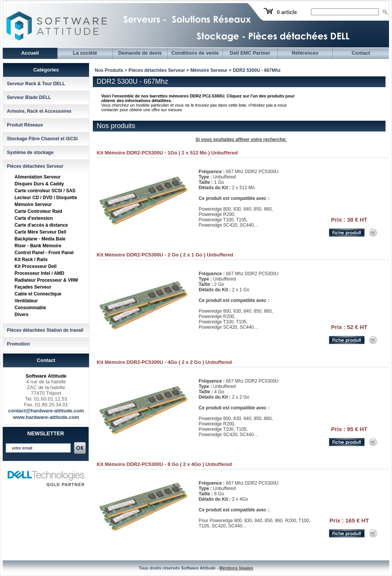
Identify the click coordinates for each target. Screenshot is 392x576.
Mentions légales (236, 568)
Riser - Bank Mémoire (38, 246)
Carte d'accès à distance (41, 225)
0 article (287, 12)
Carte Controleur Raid (38, 211)
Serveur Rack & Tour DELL (36, 84)
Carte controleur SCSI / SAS (45, 191)
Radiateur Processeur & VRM (46, 280)
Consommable (30, 308)
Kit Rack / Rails (31, 260)
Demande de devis (140, 53)
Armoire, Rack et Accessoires (39, 111)
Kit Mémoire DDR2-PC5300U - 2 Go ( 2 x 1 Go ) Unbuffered (165, 255)
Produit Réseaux (25, 125)
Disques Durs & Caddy (39, 184)
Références (305, 53)
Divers (22, 315)
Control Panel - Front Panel (44, 253)
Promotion (18, 344)
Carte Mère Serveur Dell (40, 232)
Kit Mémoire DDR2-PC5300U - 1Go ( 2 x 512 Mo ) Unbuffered (167, 153)
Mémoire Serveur (33, 204)
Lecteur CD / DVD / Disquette (46, 198)
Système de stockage (30, 153)
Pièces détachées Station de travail (45, 330)
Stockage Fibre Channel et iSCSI (42, 139)
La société (85, 53)
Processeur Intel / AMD (39, 273)
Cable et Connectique (38, 294)
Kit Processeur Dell (36, 266)
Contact (361, 53)
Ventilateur (26, 301)
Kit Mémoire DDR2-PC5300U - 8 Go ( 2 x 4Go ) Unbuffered (164, 464)
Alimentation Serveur (38, 177)
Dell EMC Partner (250, 53)
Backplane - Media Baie (40, 239)
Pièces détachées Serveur (35, 166)
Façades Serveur (33, 287)
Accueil (30, 53)
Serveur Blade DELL (29, 97)
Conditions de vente (195, 53)
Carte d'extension (34, 218)
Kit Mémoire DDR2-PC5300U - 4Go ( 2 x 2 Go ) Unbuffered (164, 362)
